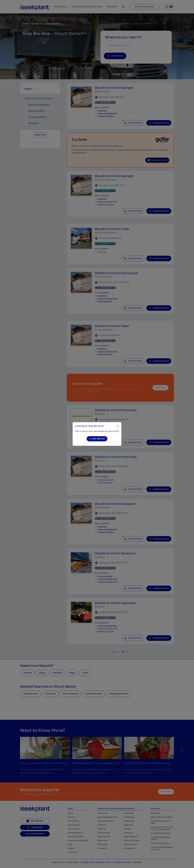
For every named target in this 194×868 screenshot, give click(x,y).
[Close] (118, 426)
